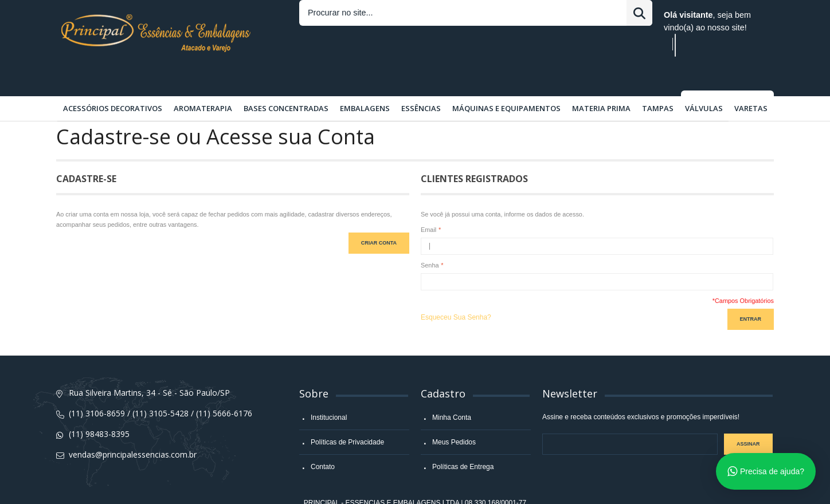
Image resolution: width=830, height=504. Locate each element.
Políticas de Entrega (463, 439)
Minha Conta (452, 389)
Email (428, 202)
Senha (430, 237)
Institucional (329, 389)
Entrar (500, 15)
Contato (323, 439)
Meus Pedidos (454, 414)
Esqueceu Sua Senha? (456, 289)
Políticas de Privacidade (347, 414)
